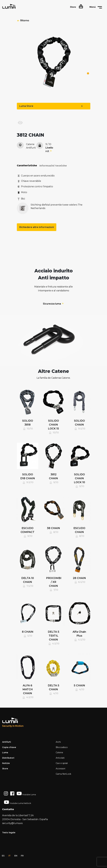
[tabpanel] (54, 65)
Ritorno (25, 20)
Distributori (8, 758)
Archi (58, 742)
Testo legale (9, 833)
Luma (5, 752)
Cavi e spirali (62, 763)
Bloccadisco (62, 747)
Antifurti (7, 742)
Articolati (60, 758)
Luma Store (51, 106)
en (16, 856)
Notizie (6, 763)
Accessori (60, 769)
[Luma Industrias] (13, 722)
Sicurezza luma (53, 304)
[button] (76, 6)
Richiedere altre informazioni (37, 227)
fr (22, 856)
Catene (59, 752)
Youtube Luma (26, 793)
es (3, 856)
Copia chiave (9, 747)
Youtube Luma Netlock (17, 802)
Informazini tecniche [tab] (53, 166)
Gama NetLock (63, 774)
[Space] (13, 6)
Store (5, 769)
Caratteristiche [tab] (27, 166)
